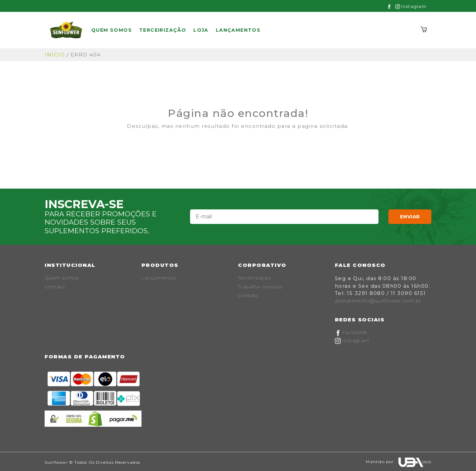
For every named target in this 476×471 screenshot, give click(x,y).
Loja (201, 30)
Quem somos (112, 30)
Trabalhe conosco (260, 287)
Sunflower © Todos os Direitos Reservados (92, 462)
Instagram (411, 6)
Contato (55, 287)
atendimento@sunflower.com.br (378, 301)
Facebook (351, 332)
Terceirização (163, 30)
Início (55, 55)
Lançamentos (238, 30)
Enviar (410, 217)
